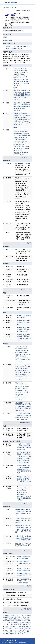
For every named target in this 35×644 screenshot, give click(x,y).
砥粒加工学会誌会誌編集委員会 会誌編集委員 (24, 570)
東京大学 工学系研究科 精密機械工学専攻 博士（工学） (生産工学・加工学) (24, 338)
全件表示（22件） (26, 550)
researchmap (7, 40)
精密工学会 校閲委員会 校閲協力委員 (24, 575)
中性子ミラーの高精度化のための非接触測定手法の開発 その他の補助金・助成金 (24, 447)
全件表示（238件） (26, 423)
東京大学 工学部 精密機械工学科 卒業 (24, 317)
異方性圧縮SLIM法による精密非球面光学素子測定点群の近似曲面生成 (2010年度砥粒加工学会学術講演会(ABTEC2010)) (23, 407)
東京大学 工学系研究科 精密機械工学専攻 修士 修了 (24, 323)
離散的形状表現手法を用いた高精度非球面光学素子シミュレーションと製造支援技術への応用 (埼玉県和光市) (23, 529)
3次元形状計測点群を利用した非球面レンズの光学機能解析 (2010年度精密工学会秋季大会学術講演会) (23, 416)
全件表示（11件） (26, 609)
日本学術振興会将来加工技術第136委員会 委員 (24, 563)
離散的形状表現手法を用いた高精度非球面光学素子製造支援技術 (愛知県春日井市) (23, 512)
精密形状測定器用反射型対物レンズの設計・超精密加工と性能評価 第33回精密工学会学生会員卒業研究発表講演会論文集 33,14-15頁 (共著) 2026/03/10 (22, 95)
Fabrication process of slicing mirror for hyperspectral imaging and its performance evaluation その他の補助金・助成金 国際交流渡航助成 (24, 493)
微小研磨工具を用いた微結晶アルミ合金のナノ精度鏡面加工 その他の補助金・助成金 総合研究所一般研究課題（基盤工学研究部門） (24, 457)
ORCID (5, 37)
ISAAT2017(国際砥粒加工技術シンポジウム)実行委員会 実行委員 (24, 581)
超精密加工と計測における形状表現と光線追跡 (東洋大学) (23, 545)
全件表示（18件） (26, 586)
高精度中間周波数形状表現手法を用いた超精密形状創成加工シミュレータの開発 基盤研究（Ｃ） (24, 480)
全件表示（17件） (26, 503)
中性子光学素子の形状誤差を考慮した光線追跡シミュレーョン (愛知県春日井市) (23, 538)
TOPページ (6, 7)
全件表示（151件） (26, 157)
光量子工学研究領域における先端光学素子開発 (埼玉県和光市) (23, 520)
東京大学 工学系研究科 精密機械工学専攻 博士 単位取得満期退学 (24, 330)
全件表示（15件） (26, 243)
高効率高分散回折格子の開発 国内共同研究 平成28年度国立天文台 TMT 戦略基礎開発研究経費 (24, 469)
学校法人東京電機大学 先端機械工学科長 (24, 430)
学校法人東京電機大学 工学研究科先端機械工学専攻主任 (24, 436)
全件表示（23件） (26, 289)
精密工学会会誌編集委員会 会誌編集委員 (24, 557)
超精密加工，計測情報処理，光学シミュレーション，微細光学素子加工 (18, 48)
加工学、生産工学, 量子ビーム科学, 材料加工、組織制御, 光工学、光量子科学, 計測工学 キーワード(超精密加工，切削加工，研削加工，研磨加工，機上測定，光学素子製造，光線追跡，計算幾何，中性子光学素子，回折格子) (17, 58)
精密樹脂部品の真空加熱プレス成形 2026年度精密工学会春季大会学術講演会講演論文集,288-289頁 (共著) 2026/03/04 (22, 107)
